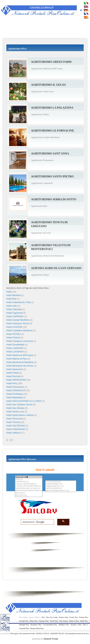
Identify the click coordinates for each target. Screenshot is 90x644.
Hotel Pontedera (15, 394)
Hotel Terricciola (14, 419)
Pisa (43, 617)
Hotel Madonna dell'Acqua (20, 355)
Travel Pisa (54, 621)
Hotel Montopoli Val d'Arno (20, 366)
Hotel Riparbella (15, 397)
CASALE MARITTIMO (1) (29, 484)
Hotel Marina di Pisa (17, 359)
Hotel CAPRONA (15, 316)
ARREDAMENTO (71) (61, 486)
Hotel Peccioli (13, 376)
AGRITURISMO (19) (61, 484)
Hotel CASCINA (14, 327)
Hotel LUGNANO (15, 352)
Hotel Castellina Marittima (19, 330)
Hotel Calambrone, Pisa (18, 302)
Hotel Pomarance (15, 387)
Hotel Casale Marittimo (18, 320)
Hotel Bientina (13, 295)
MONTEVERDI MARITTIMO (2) (29, 491)
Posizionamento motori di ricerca (77, 634)
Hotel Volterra (13, 433)
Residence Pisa (36, 625)
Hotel (9, 292)
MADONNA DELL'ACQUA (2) (29, 488)
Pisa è (85, 625)
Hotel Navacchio (15, 369)
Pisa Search (64, 621)
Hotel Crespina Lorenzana (20, 341)
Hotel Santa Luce (15, 412)
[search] (36, 522)
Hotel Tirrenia (13, 422)
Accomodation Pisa (50, 625)
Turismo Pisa (44, 621)
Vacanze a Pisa (76, 625)
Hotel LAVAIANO (15, 348)
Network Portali (51, 639)
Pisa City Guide (52, 617)
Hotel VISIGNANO (16, 429)
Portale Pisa (83, 617)
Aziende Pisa (24, 621)
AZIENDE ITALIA (57, 634)
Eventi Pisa (74, 617)
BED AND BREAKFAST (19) (61, 491)
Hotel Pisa (12, 383)
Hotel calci (12, 306)
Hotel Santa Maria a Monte (20, 415)
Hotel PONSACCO (16, 390)
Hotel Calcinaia (14, 309)
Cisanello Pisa (24, 628)
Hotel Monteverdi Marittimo (20, 362)
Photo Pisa (34, 621)
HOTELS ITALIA (43, 634)
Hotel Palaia (13, 373)
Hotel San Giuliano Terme (19, 405)
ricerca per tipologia (61, 482)
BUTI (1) (29, 479)
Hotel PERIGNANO (16, 380)
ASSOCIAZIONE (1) (61, 488)
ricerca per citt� (29, 477)
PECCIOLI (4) (29, 495)
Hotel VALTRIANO (16, 426)
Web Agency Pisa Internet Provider (23, 634)
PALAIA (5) (29, 493)
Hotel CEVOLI (14, 334)
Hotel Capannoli (15, 313)
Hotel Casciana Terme (18, 323)
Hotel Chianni (13, 338)
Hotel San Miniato (15, 408)
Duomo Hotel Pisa (37, 628)
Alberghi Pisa (24, 625)
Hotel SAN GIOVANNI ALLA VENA (24, 401)
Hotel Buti (11, 299)
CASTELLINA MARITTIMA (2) (29, 486)
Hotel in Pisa (74, 621)
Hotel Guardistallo (15, 345)
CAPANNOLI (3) (29, 482)
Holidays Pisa (64, 625)
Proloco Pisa (64, 617)
